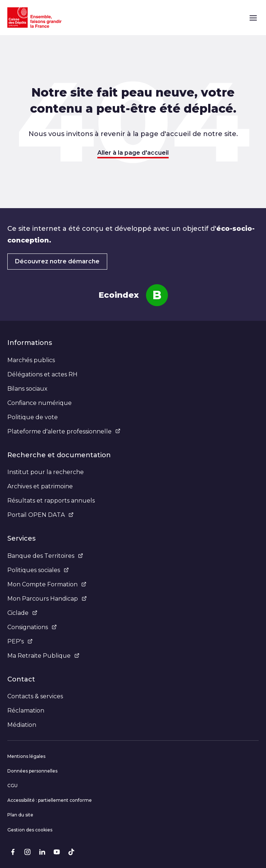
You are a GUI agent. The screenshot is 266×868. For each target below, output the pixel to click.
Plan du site (20, 815)
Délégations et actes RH (42, 374)
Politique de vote (33, 417)
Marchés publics (31, 360)
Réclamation (26, 711)
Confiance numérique (40, 403)
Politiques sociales (38, 570)
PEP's (20, 641)
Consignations (32, 627)
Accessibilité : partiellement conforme (50, 800)
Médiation (22, 725)
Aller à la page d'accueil (133, 153)
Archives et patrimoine (40, 486)
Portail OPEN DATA (40, 515)
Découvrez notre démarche (57, 261)
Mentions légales (26, 756)
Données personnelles (32, 771)
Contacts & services (35, 696)
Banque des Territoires (45, 556)
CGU (12, 786)
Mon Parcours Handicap (47, 599)
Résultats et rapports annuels (51, 501)
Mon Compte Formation (47, 584)
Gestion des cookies (30, 830)
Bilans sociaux (27, 389)
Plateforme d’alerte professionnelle (64, 431)
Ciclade (22, 613)
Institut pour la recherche (46, 472)
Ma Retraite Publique (43, 656)
